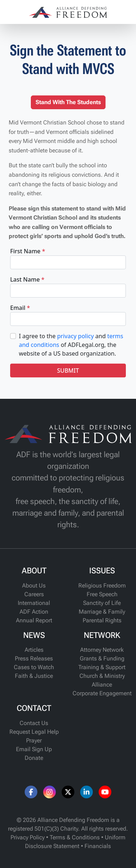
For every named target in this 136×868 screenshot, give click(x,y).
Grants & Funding (102, 658)
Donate (34, 758)
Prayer (34, 740)
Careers (34, 594)
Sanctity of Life (102, 603)
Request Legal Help (34, 732)
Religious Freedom (102, 586)
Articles (34, 650)
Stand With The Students (68, 102)
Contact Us (34, 723)
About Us (34, 586)
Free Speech (102, 594)
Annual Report (34, 620)
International (34, 603)
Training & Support (102, 667)
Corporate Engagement (102, 693)
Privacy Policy (28, 837)
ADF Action (34, 612)
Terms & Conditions (75, 837)
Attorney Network (102, 650)
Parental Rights (102, 620)
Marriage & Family (102, 612)
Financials (98, 846)
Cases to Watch (34, 667)
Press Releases (34, 658)
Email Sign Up (34, 749)
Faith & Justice (34, 676)
